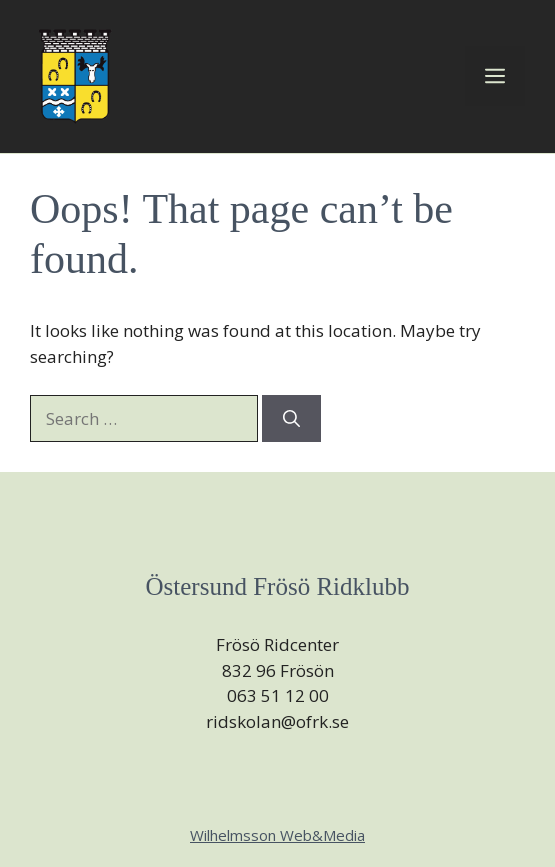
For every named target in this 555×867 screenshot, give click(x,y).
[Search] (291, 419)
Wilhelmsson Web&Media (277, 835)
